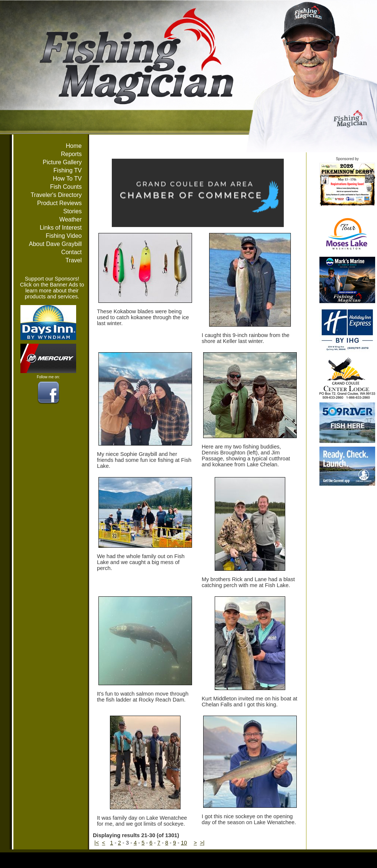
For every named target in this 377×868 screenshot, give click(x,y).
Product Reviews (59, 203)
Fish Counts (66, 187)
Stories (72, 211)
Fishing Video (64, 236)
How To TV (67, 179)
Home (74, 146)
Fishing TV (68, 170)
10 (184, 843)
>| (202, 843)
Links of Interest (61, 228)
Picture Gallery (62, 162)
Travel (74, 260)
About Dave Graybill (55, 244)
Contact (71, 252)
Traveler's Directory (56, 195)
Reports (71, 154)
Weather (71, 219)
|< (97, 843)
